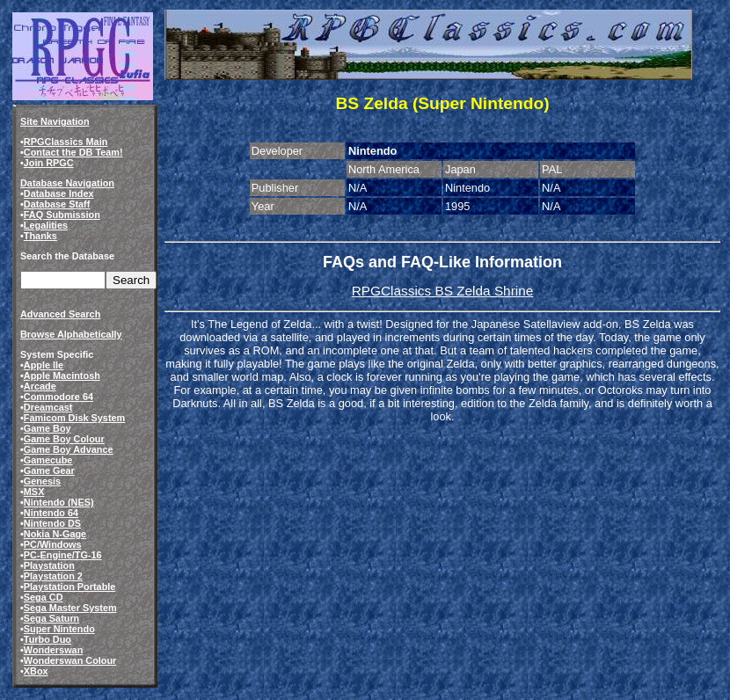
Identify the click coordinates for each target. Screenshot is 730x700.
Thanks (40, 236)
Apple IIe (44, 365)
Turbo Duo (47, 639)
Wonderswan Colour (70, 660)
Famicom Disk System (74, 418)
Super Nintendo (59, 629)
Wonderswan (53, 650)
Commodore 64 (58, 397)
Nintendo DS (52, 523)
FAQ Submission (62, 215)
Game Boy (47, 428)
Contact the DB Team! (73, 152)
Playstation (49, 565)
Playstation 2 (53, 576)
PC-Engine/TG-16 (63, 555)
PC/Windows (53, 544)
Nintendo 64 (51, 513)
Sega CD (44, 597)
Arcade (40, 386)
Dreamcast (48, 407)
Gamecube (48, 460)
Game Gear (49, 470)
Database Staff (57, 204)
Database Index (59, 193)
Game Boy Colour (64, 439)
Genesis (42, 481)
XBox (36, 671)
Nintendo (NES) (59, 502)
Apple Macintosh (62, 376)
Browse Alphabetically (71, 334)
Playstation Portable (70, 587)
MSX (34, 492)
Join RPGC (49, 163)
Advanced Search (60, 314)
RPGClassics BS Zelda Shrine (443, 291)
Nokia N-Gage (55, 534)
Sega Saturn (51, 618)
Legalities (46, 225)
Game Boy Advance (69, 449)
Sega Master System (70, 608)
